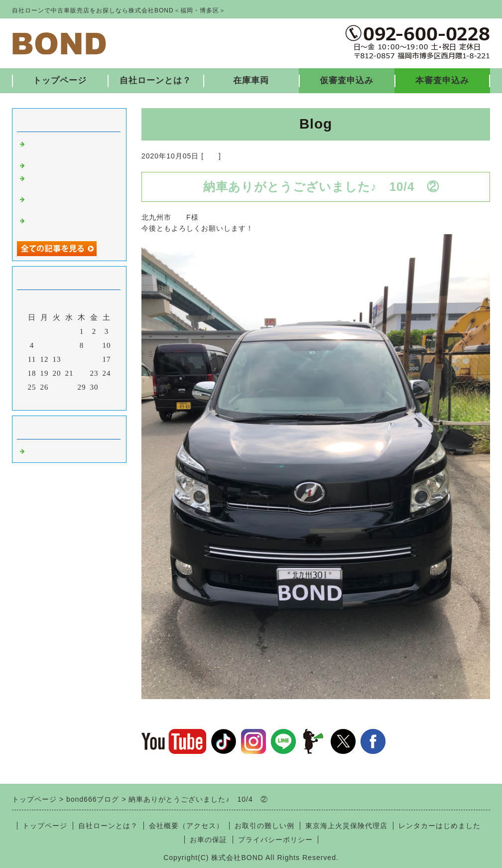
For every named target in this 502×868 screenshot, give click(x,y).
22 (82, 373)
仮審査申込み (347, 80)
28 (69, 387)
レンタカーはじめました (439, 826)
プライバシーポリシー (275, 840)
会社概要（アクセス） (186, 826)
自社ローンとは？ (155, 80)
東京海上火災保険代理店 (346, 826)
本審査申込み (442, 80)
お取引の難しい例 (264, 826)
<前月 (49, 400)
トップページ (60, 80)
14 (69, 359)
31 (107, 387)
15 (82, 359)
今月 (69, 400)
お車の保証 (208, 840)
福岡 (211, 156)
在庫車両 (251, 80)
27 (57, 387)
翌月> (90, 400)
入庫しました (51, 164)
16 (94, 359)
